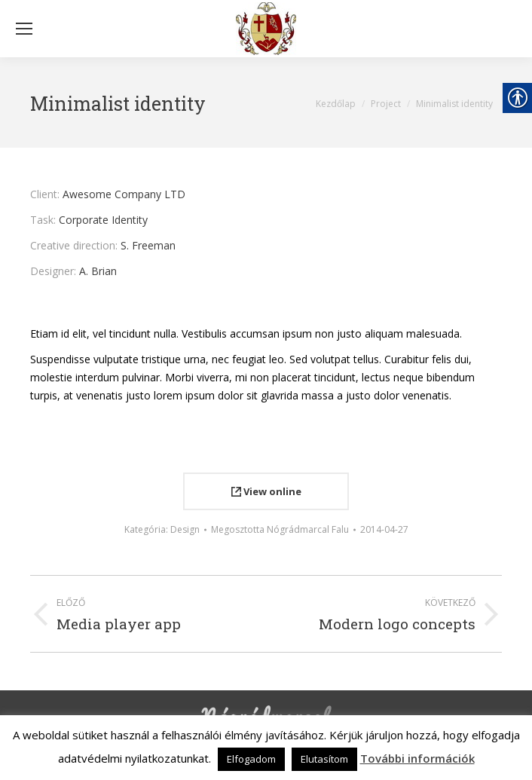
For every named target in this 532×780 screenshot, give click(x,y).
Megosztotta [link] (280, 529)
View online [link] (266, 491)
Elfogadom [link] (251, 759)
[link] (266, 29)
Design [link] (185, 529)
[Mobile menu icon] (24, 29)
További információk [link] (417, 758)
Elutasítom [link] (324, 759)
